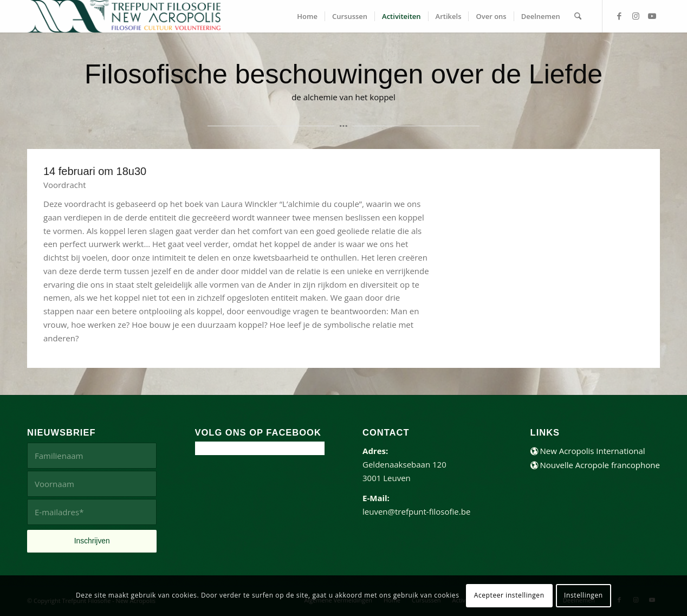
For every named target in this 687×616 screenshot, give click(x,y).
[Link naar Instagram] (636, 16)
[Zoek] (578, 16)
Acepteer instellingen (509, 595)
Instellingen (584, 595)
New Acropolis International (588, 451)
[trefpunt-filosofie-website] (124, 16)
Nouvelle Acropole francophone (595, 465)
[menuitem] (307, 16)
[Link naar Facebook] (619, 16)
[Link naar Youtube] (652, 16)
